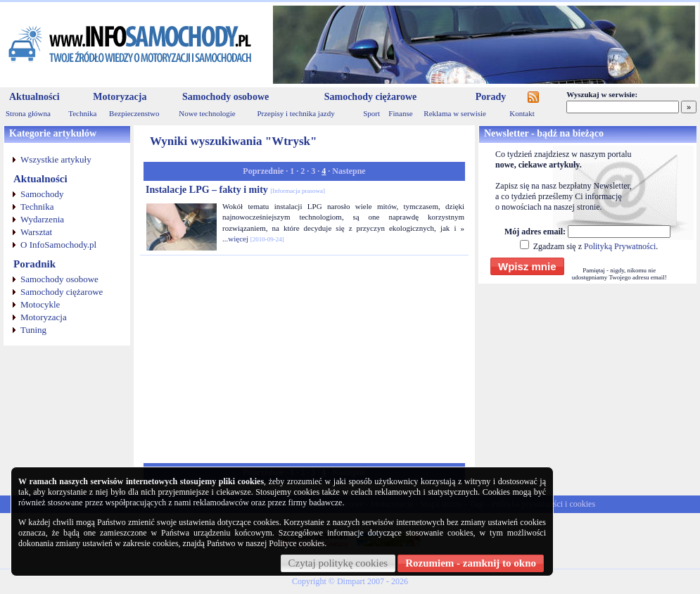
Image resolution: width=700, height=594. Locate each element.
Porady (491, 97)
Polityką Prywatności (620, 246)
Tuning (33, 330)
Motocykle (40, 304)
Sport (371, 113)
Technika (82, 113)
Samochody (42, 194)
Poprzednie (263, 171)
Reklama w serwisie (455, 113)
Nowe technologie (207, 113)
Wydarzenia (42, 219)
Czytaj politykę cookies (338, 563)
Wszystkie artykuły (56, 159)
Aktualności (34, 97)
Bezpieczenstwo (134, 113)
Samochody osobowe (225, 97)
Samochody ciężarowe (371, 97)
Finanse (400, 113)
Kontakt (522, 113)
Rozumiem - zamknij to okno (471, 563)
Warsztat (36, 232)
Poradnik (34, 264)
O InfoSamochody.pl (58, 245)
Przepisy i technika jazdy (295, 113)
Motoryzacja (120, 97)
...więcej (235, 239)
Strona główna (28, 113)
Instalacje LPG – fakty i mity (235, 190)
